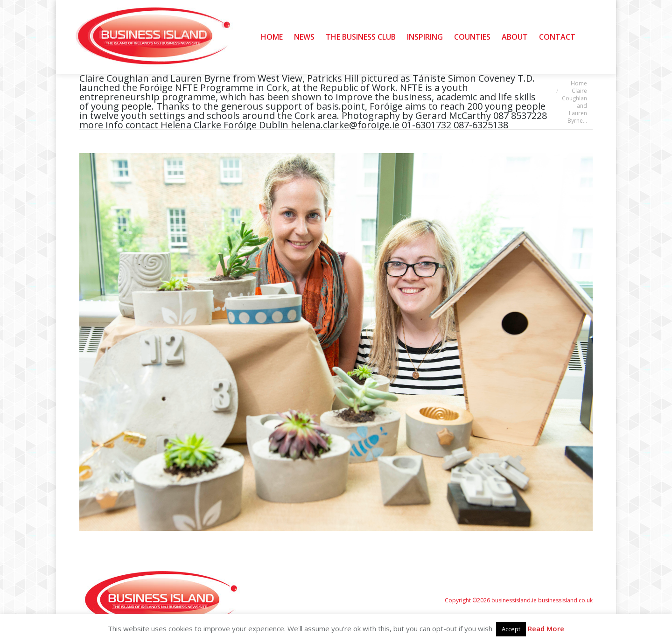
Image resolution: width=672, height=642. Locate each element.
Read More (546, 628)
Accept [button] (511, 629)
